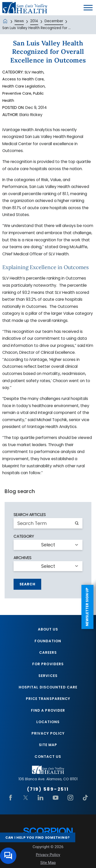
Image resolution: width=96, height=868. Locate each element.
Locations (48, 725)
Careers (48, 654)
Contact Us (48, 761)
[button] (88, 8)
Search (27, 584)
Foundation (48, 642)
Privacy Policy (48, 737)
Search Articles (30, 515)
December (54, 21)
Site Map (48, 749)
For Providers (48, 665)
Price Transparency (48, 701)
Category (24, 536)
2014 (34, 21)
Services (48, 677)
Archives (23, 558)
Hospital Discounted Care (48, 689)
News (19, 21)
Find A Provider (48, 713)
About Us (48, 630)
